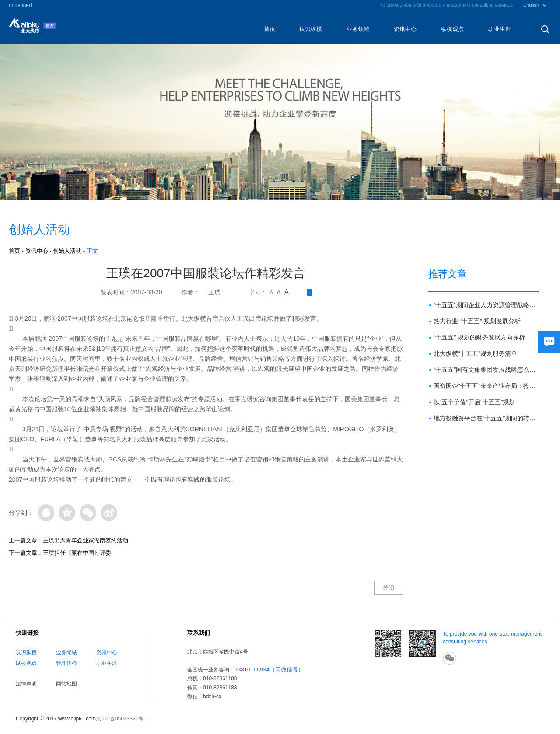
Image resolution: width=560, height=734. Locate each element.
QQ (46, 513)
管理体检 (66, 663)
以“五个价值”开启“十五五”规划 (474, 402)
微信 (88, 513)
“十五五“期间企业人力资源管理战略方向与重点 (486, 305)
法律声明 (26, 684)
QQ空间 (67, 513)
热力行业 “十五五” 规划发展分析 (477, 321)
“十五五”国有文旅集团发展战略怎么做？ (486, 370)
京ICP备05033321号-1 (122, 719)
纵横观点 (452, 29)
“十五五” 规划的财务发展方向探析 (479, 337)
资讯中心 (405, 29)
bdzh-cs (212, 696)
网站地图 (66, 684)
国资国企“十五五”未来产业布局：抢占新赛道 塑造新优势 (486, 386)
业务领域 (358, 29)
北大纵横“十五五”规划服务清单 (475, 353)
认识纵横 (311, 29)
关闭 (388, 588)
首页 (269, 29)
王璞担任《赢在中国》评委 (77, 553)
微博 (109, 513)
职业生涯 (500, 29)
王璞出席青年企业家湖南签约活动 (86, 540)
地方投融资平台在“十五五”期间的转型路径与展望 (486, 418)
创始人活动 (67, 251)
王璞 (214, 292)
